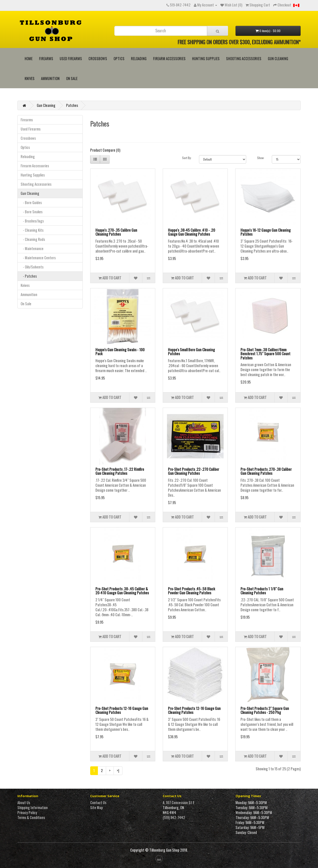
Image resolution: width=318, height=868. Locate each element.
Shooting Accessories (244, 59)
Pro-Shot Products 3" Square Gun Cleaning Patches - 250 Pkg (265, 710)
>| (118, 770)
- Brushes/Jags (32, 221)
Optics (119, 59)
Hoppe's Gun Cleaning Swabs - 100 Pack (120, 352)
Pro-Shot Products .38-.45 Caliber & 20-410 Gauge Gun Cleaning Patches (122, 591)
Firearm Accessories (169, 59)
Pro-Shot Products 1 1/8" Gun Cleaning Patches (262, 591)
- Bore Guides (31, 202)
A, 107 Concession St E (179, 803)
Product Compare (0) (105, 150)
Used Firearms (71, 59)
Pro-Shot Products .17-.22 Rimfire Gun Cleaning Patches (120, 471)
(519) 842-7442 (174, 817)
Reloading (139, 59)
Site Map (97, 807)
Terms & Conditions (31, 817)
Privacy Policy (27, 812)
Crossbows (98, 59)
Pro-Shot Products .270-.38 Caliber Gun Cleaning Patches (266, 471)
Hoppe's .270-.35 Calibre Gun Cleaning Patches (116, 232)
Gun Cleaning (278, 59)
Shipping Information (33, 807)
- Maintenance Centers (38, 258)
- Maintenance (32, 248)
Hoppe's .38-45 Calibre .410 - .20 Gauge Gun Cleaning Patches (192, 232)
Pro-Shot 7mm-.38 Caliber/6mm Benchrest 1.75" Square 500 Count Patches (265, 354)
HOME (29, 59)
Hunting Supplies (206, 59)
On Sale (72, 78)
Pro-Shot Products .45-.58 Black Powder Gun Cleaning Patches (192, 591)
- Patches (29, 276)
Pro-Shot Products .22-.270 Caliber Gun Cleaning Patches (194, 471)
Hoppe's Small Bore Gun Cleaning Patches (191, 352)
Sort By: (187, 158)
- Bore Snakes (32, 212)
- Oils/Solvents (32, 267)
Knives (30, 78)
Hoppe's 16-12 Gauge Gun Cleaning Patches (266, 232)
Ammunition (50, 78)
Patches (72, 105)
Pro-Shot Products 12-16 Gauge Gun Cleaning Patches (122, 710)
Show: (261, 158)
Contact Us (98, 803)
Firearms (46, 59)
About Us (24, 803)
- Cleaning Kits (32, 230)
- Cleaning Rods (33, 239)
